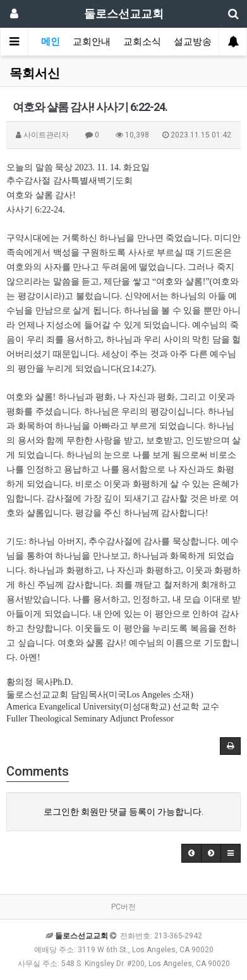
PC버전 (123, 907)
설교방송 (193, 42)
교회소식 (142, 42)
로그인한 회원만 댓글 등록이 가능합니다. (123, 812)
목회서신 (35, 73)
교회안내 (92, 42)
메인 (51, 42)
